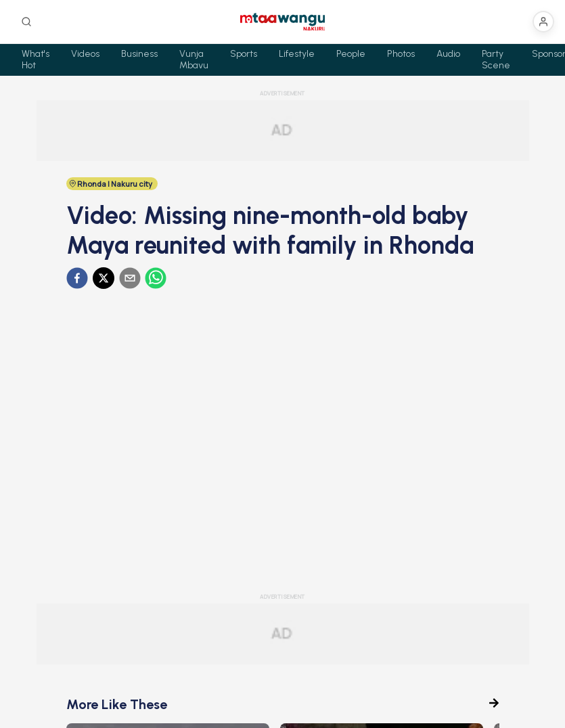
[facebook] (77, 278)
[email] (130, 278)
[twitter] (104, 278)
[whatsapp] (156, 278)
